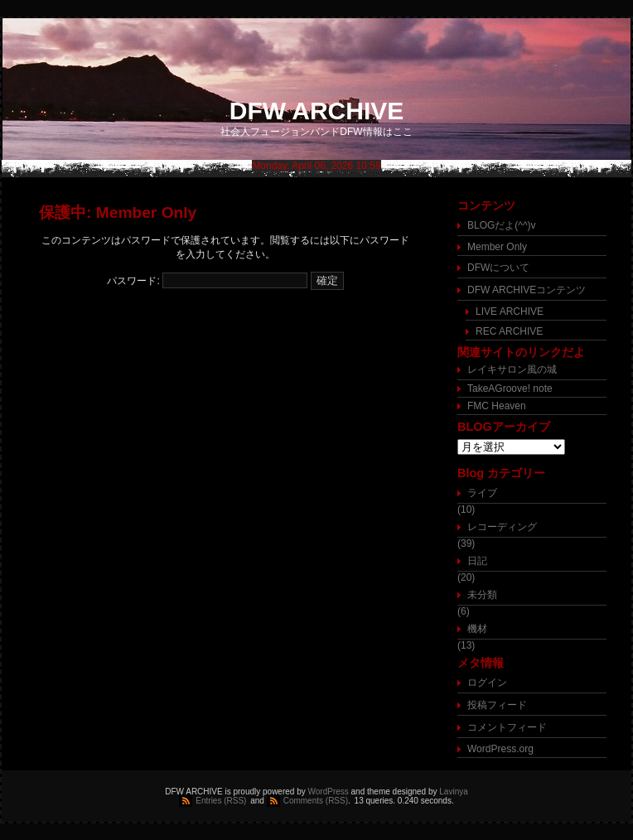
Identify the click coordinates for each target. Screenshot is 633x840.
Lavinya (453, 792)
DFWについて (498, 268)
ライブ (482, 493)
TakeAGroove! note (510, 389)
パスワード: (207, 281)
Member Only (497, 247)
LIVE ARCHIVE (510, 311)
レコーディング (502, 527)
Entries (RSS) (221, 801)
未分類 (482, 595)
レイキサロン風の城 (512, 369)
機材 (477, 629)
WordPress (329, 792)
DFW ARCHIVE (317, 111)
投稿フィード (497, 705)
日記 (477, 561)
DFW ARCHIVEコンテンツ (527, 290)
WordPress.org (500, 749)
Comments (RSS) (316, 801)
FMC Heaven (497, 406)
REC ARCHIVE (509, 331)
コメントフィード (507, 727)
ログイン (487, 683)
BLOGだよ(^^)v (502, 225)
